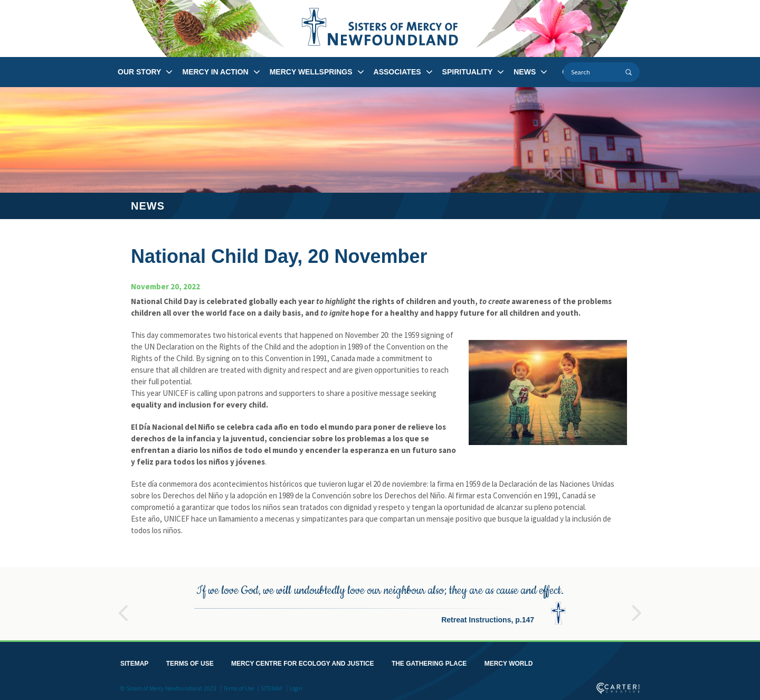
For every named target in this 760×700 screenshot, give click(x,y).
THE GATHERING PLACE (429, 661)
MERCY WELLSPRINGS (311, 72)
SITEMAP (134, 661)
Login (296, 686)
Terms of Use (239, 686)
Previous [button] (123, 606)
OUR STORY (139, 72)
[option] (380, 602)
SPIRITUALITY (468, 72)
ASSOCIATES (397, 72)
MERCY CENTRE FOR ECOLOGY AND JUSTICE (302, 661)
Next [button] (637, 606)
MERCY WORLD (509, 661)
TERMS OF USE (190, 661)
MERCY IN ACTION (215, 72)
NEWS (525, 72)
